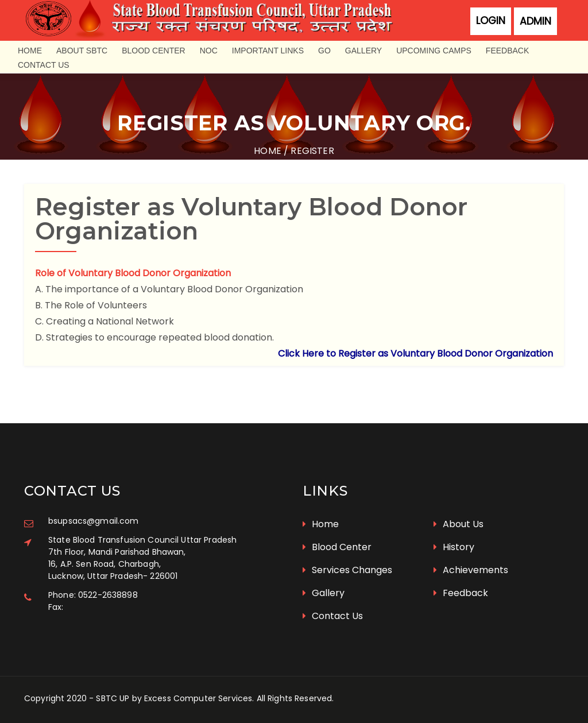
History (454, 547)
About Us (459, 524)
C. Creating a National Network (105, 321)
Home (30, 51)
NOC (209, 51)
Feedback (507, 51)
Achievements (471, 570)
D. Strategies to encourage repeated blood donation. (154, 337)
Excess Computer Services (198, 698)
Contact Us (44, 65)
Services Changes (347, 570)
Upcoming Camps (434, 51)
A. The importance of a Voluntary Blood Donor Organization (169, 289)
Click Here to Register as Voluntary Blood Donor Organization (415, 353)
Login (491, 21)
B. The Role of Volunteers (91, 305)
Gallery (363, 51)
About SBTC (82, 51)
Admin (535, 21)
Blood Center (153, 51)
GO (324, 51)
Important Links (268, 51)
